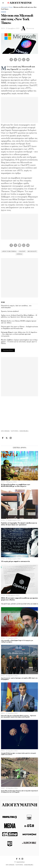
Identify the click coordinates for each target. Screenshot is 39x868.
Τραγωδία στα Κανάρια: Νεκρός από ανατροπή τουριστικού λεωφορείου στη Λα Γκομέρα (19, 792)
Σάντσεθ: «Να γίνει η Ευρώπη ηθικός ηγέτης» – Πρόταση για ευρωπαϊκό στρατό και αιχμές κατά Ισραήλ (19, 716)
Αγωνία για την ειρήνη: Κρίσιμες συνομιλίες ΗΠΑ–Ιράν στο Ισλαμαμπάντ (19, 679)
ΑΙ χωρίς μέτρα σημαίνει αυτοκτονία (15, 561)
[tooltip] (11, 60)
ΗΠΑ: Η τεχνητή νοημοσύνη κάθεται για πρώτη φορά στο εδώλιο (19, 599)
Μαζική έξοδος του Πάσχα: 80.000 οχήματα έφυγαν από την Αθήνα (19, 322)
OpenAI (19, 254)
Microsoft (32, 251)
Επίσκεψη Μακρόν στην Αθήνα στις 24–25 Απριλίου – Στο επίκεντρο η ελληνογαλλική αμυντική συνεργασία (19, 334)
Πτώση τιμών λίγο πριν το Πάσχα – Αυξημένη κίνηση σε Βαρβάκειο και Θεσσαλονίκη (19, 328)
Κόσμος (11, 7)
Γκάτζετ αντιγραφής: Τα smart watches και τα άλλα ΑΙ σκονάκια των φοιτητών (19, 524)
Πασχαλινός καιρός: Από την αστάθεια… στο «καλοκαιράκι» (16, 307)
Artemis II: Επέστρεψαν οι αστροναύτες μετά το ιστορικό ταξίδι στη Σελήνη (19, 754)
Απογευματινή (4, 7)
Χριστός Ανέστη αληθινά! (10, 311)
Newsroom (30, 29)
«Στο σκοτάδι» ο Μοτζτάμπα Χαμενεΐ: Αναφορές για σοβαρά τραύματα (17, 641)
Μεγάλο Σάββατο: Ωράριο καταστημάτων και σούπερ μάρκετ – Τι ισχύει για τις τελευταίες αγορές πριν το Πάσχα (19, 342)
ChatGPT (22, 251)
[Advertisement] (19, 277)
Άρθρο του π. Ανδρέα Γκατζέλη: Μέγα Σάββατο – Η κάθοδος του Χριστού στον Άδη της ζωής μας (19, 316)
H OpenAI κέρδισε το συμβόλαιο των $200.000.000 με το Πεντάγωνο (16, 486)
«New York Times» (9, 251)
